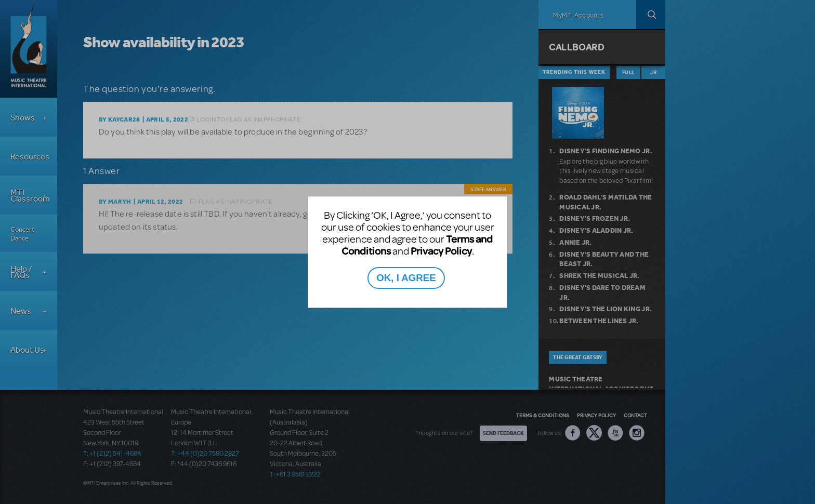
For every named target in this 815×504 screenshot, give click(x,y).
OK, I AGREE (406, 278)
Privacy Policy (441, 251)
